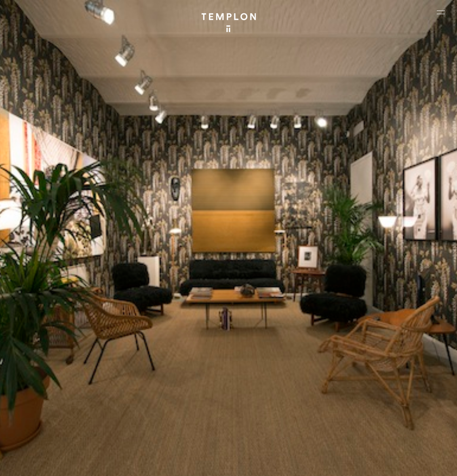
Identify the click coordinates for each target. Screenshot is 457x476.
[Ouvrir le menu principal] (441, 12)
